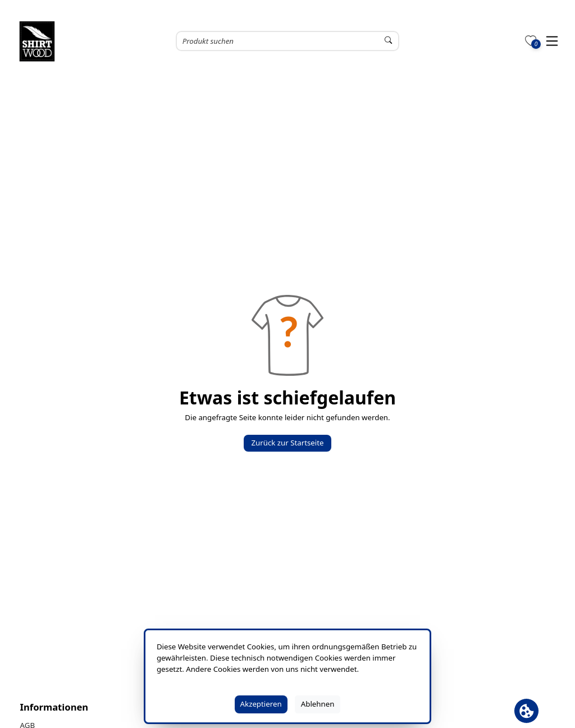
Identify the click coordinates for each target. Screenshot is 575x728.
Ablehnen (318, 704)
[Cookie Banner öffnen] (526, 711)
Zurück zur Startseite (287, 443)
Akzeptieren (261, 704)
